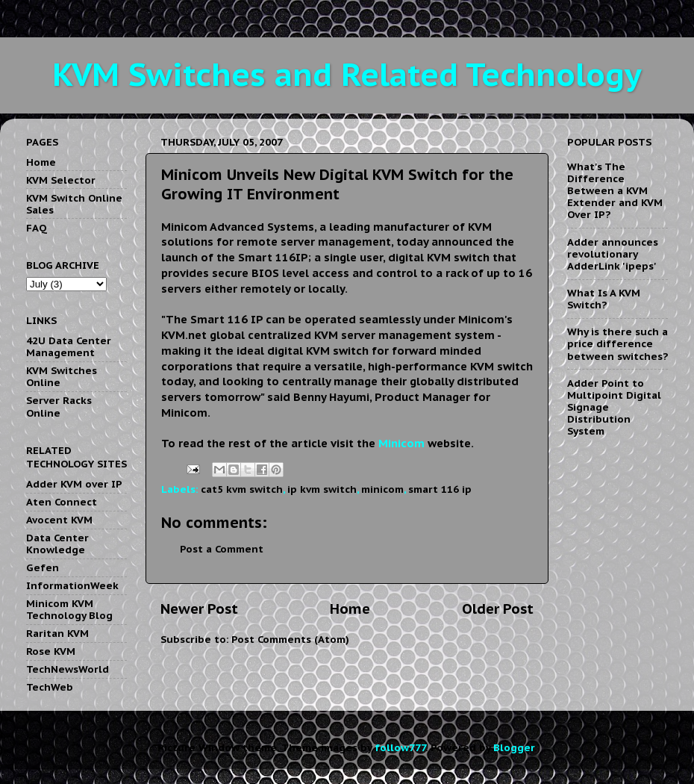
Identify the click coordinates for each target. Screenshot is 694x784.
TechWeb (50, 687)
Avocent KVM (59, 520)
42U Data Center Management (69, 346)
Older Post (498, 609)
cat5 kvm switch (242, 489)
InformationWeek (72, 585)
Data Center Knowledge (57, 544)
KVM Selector (61, 180)
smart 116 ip (440, 489)
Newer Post (199, 609)
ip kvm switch (322, 489)
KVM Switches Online (62, 376)
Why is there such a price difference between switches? (618, 343)
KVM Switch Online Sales (74, 204)
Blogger (514, 747)
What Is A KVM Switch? (604, 299)
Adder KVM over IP (74, 484)
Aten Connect (62, 502)
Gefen (43, 567)
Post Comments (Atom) (290, 639)
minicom (382, 489)
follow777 (400, 747)
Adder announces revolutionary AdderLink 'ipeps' (613, 254)
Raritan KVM (57, 633)
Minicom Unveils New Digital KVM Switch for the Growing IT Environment (337, 184)
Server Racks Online (59, 406)
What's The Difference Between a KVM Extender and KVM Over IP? (615, 191)
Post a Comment (222, 549)
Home (350, 609)
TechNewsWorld (68, 669)
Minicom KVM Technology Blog (69, 609)
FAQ (37, 228)
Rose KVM (51, 651)
